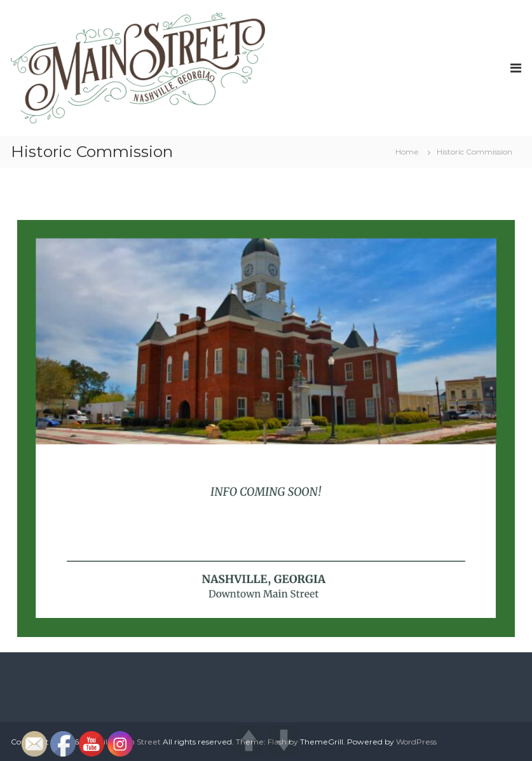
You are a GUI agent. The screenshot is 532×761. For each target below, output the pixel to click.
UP (249, 740)
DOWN (284, 740)
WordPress (416, 742)
